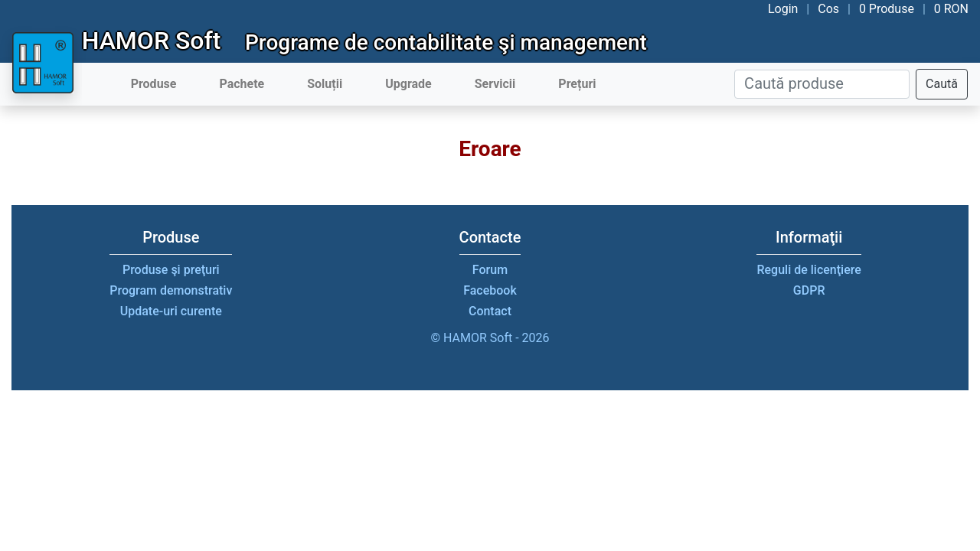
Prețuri (577, 84)
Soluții (325, 84)
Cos (828, 9)
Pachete (242, 84)
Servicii (495, 84)
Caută (942, 84)
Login (783, 9)
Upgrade (408, 84)
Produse (154, 84)
